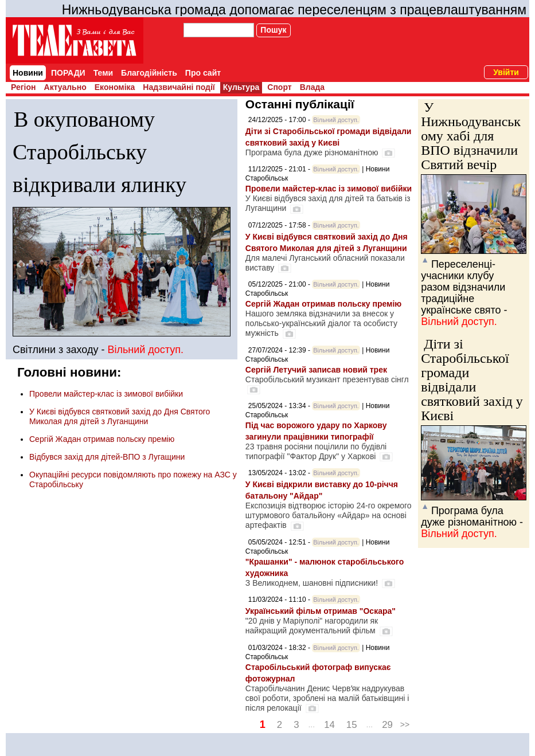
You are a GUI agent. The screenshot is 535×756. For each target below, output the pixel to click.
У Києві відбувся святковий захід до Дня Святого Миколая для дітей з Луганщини (120, 416)
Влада (312, 87)
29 (387, 725)
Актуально (65, 87)
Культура (241, 87)
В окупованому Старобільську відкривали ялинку (99, 152)
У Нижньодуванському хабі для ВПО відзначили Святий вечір (471, 136)
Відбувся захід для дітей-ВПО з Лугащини (107, 457)
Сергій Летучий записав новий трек (316, 370)
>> (405, 724)
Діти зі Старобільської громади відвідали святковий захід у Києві (472, 380)
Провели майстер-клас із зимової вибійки (106, 394)
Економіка (115, 87)
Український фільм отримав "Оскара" (321, 611)
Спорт (279, 87)
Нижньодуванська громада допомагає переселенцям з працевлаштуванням (294, 10)
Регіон (24, 87)
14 (329, 725)
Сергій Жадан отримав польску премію (102, 439)
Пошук (273, 30)
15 (352, 725)
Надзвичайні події (179, 87)
